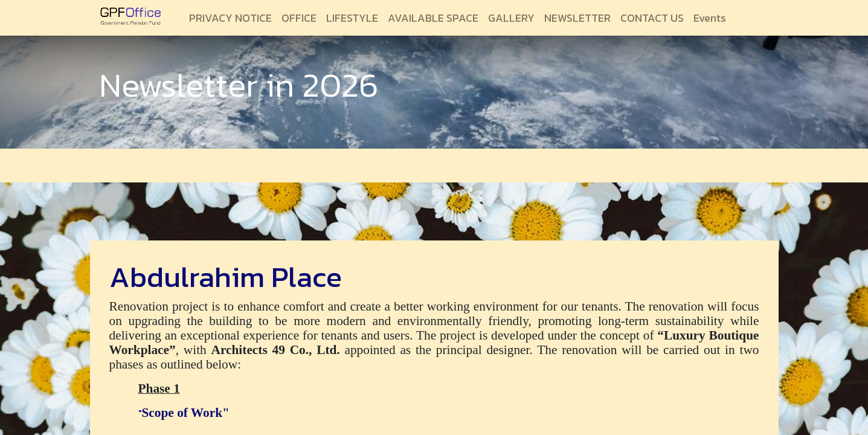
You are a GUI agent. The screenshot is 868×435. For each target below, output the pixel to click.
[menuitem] (230, 18)
